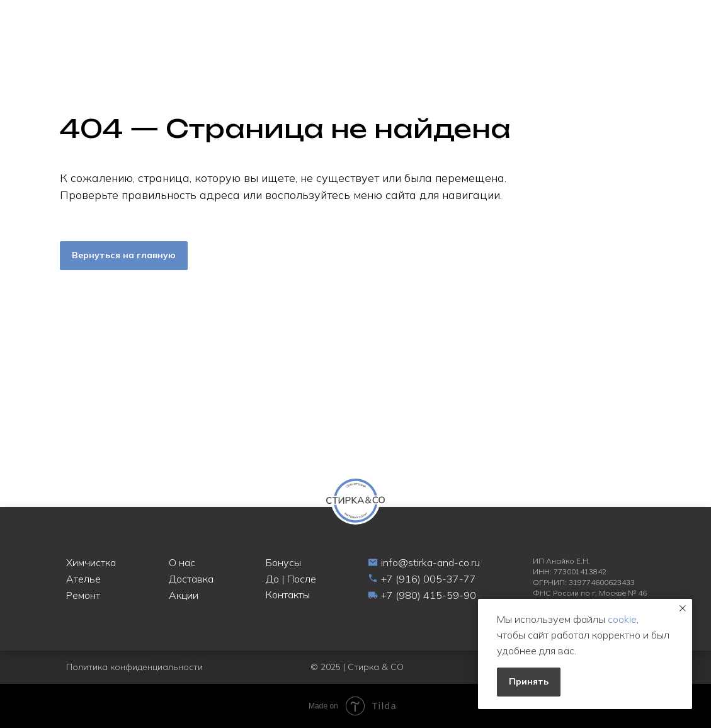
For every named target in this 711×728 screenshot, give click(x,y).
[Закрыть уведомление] (683, 608)
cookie (622, 619)
